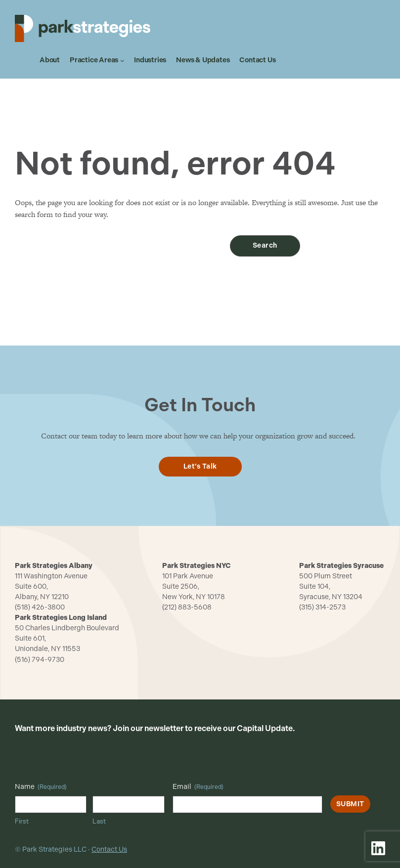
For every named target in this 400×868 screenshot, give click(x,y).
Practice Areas (94, 60)
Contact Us (109, 849)
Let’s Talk (200, 466)
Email (198, 787)
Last (99, 821)
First (22, 821)
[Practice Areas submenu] (122, 60)
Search (265, 245)
